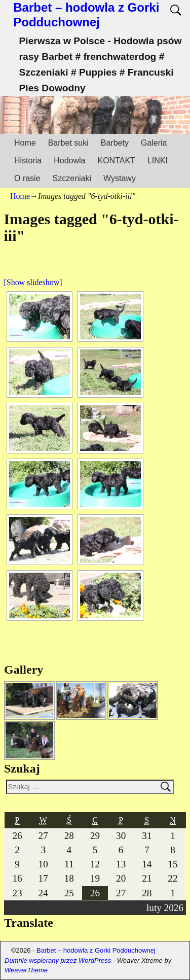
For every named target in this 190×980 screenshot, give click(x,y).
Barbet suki (68, 143)
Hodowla (69, 161)
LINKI (158, 161)
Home (25, 143)
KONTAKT (117, 161)
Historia (28, 161)
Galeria (154, 143)
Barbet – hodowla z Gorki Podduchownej (86, 15)
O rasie (27, 178)
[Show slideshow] (33, 282)
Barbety (115, 143)
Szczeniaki (72, 178)
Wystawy (120, 178)
